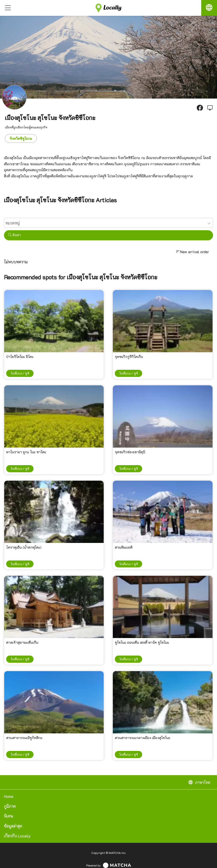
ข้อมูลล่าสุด (13, 826)
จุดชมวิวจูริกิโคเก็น (129, 357)
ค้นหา (14, 235)
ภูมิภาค (10, 806)
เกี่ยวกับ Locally (17, 836)
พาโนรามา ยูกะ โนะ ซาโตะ (26, 452)
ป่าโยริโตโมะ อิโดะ (20, 357)
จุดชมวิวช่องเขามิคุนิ (130, 452)
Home (9, 796)
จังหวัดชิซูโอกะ (21, 138)
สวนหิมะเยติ (124, 547)
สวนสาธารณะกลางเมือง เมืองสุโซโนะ (143, 738)
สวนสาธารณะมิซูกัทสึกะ (24, 738)
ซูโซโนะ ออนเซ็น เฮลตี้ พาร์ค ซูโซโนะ (142, 642)
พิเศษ (9, 816)
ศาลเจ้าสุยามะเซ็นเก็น (22, 642)
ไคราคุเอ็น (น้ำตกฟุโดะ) (24, 547)
